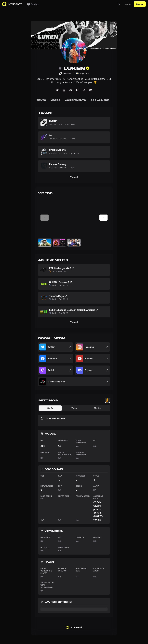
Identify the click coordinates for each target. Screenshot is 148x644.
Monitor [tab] (98, 408)
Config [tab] (50, 408)
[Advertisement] (12, 64)
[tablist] (108, 400)
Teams (41, 100)
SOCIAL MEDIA (100, 100)
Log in (128, 4)
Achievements (76, 100)
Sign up (140, 4)
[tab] (108, 400)
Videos (56, 100)
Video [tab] (74, 408)
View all (74, 177)
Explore (33, 4)
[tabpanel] (74, 509)
